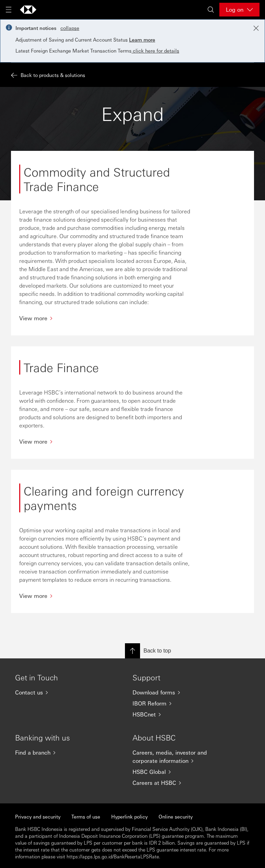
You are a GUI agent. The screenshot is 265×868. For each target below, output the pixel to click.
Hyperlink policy (129, 816)
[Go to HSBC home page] (28, 10)
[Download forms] (177, 692)
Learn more (142, 40)
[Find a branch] (60, 753)
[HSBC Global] (177, 772)
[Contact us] (60, 692)
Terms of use (86, 816)
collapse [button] (70, 28)
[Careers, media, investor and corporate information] (177, 757)
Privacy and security (38, 816)
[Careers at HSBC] (177, 783)
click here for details (155, 51)
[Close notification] (256, 28)
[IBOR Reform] (177, 703)
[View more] (105, 318)
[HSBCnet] (177, 714)
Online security (176, 816)
